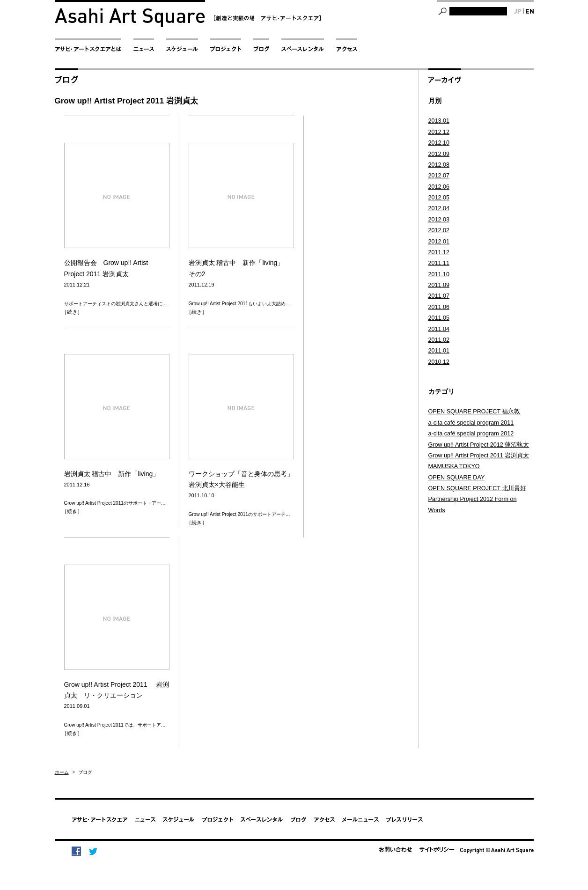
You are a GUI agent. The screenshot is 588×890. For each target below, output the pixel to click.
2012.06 (439, 187)
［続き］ (72, 312)
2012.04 (439, 208)
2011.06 (439, 307)
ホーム (62, 772)
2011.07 (439, 296)
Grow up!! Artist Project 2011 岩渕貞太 (479, 456)
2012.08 (439, 165)
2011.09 (439, 285)
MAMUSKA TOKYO (454, 466)
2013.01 (439, 121)
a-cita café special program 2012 (471, 434)
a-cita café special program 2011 (471, 423)
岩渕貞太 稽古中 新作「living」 (112, 474)
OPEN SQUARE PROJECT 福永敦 (474, 412)
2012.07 (439, 176)
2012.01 (439, 242)
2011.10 (439, 274)
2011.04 (439, 329)
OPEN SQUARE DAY (457, 478)
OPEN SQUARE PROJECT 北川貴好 (478, 488)
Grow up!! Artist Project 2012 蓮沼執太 (479, 445)
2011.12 (439, 252)
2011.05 (439, 318)
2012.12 (439, 132)
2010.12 (439, 362)
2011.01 (439, 351)
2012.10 (439, 143)
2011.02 (439, 340)
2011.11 (439, 263)
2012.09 (439, 154)
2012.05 (439, 198)
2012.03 (439, 220)
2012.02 (439, 230)
